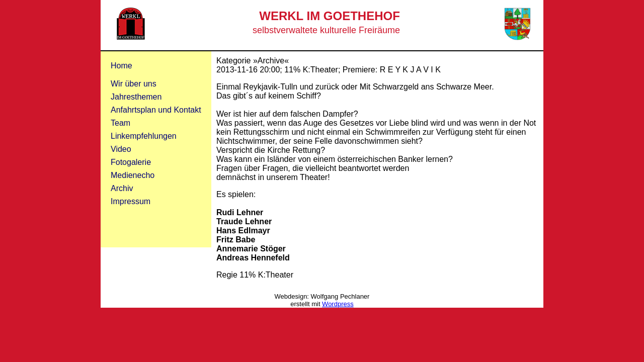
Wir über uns (134, 84)
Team (120, 123)
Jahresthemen (136, 97)
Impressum (131, 201)
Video (121, 149)
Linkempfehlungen (144, 136)
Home (122, 66)
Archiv (122, 188)
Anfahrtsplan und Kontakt (156, 110)
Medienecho (133, 175)
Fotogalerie (131, 162)
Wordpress (338, 304)
